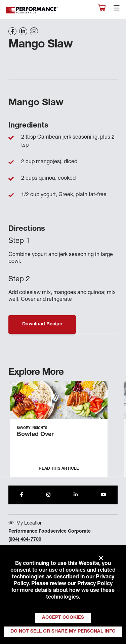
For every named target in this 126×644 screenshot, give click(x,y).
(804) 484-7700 (25, 540)
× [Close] (101, 559)
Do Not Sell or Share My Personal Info (63, 632)
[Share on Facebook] (12, 31)
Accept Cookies (63, 618)
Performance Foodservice (32, 10)
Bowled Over (35, 435)
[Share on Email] (34, 31)
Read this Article (59, 469)
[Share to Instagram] (48, 495)
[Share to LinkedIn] (76, 495)
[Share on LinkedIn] (23, 31)
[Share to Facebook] (22, 495)
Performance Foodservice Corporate (50, 532)
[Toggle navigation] (117, 10)
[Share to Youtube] (103, 495)
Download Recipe (42, 324)
